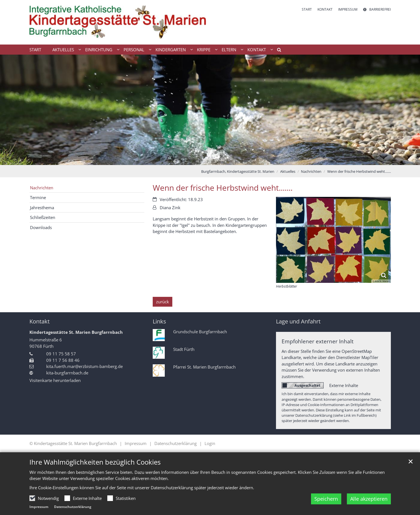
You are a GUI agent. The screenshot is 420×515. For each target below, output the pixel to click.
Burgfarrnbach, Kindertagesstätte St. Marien (238, 171)
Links (159, 321)
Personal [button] (134, 50)
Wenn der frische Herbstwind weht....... (359, 171)
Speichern (326, 499)
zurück (163, 302)
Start (35, 50)
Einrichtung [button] (99, 50)
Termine (38, 197)
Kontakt (40, 321)
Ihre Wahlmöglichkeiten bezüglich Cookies (95, 462)
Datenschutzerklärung (73, 507)
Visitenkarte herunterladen (55, 380)
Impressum (39, 507)
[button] (277, 51)
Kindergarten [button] (171, 50)
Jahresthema (42, 208)
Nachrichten (311, 171)
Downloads (41, 227)
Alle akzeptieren (369, 499)
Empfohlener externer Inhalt (318, 341)
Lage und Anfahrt (298, 321)
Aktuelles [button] (63, 50)
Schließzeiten (43, 217)
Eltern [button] (229, 50)
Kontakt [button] (257, 50)
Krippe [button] (204, 50)
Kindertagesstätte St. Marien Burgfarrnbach (76, 332)
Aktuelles (288, 171)
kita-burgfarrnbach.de (67, 373)
